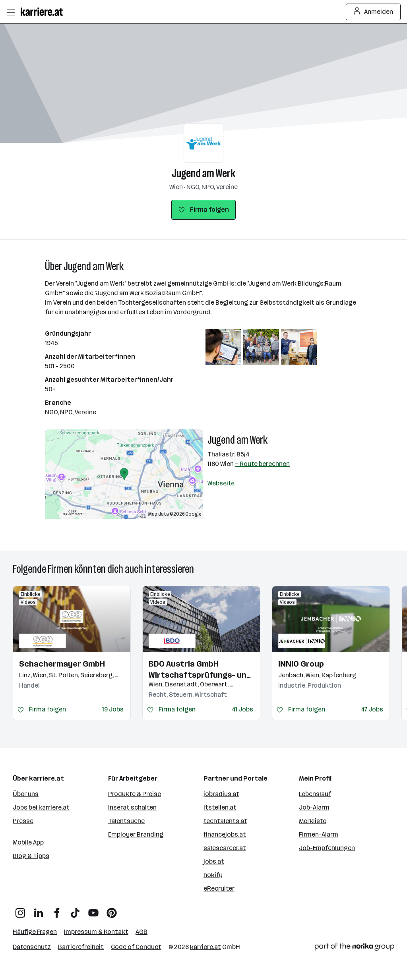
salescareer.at (225, 848)
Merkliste (313, 821)
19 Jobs (113, 709)
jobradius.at (221, 794)
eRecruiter (219, 888)
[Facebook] (57, 910)
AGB (141, 932)
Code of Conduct (136, 947)
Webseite (221, 483)
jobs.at (214, 861)
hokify (213, 875)
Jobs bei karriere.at (41, 807)
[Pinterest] (112, 910)
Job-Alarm (314, 807)
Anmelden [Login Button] (373, 12)
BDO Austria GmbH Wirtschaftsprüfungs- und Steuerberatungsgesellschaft (201, 670)
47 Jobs (372, 709)
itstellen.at (220, 807)
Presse (23, 821)
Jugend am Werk (204, 173)
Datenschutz (32, 947)
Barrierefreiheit (81, 947)
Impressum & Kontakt (96, 932)
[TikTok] (75, 910)
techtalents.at (225, 821)
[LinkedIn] (39, 910)
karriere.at (205, 947)
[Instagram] (20, 910)
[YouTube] (93, 910)
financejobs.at (225, 834)
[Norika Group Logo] (355, 948)
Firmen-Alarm (319, 834)
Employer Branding (136, 834)
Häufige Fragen (35, 932)
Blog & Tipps (31, 856)
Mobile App (28, 842)
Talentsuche (126, 821)
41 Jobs (242, 709)
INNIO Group (301, 664)
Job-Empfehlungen (327, 848)
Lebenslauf (315, 794)
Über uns (26, 794)
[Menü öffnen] (11, 12)
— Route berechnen (262, 464)
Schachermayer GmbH (62, 664)
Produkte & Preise (135, 794)
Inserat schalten (132, 807)
